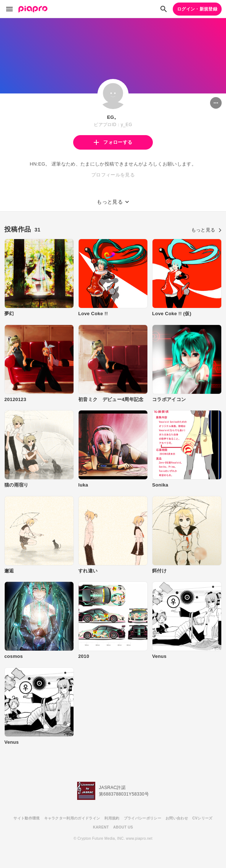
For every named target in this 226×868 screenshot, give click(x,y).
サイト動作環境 (26, 818)
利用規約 (112, 818)
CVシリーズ (202, 818)
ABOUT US (123, 827)
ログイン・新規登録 (197, 9)
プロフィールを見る (113, 175)
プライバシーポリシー (143, 818)
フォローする (113, 142)
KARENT (101, 827)
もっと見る (206, 230)
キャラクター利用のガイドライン (72, 818)
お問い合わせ (177, 818)
